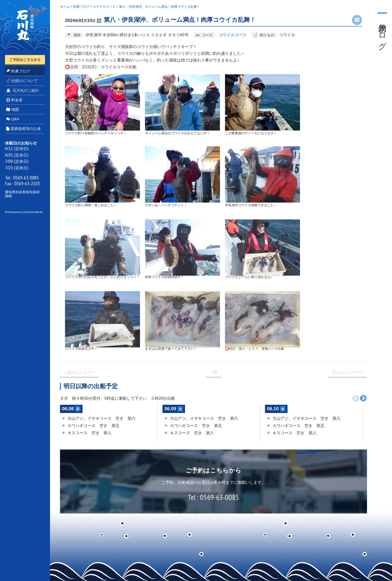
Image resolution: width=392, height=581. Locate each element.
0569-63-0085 (26, 178)
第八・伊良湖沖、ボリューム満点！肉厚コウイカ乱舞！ (160, 7)
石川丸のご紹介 (23, 90)
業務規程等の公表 (23, 129)
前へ (356, 398)
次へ (363, 398)
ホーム (65, 7)
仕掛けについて (22, 81)
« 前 (79, 372)
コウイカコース (104, 7)
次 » (348, 372)
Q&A (13, 119)
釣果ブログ (18, 71)
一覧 (213, 372)
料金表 (14, 100)
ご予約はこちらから (25, 59)
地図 (12, 109)
